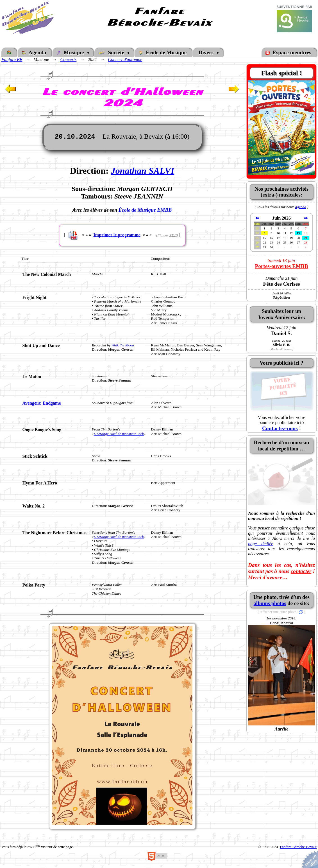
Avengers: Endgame (42, 403)
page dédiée (261, 544)
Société (113, 52)
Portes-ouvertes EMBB (281, 266)
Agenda (35, 52)
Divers (207, 52)
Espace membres (289, 52)
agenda (301, 207)
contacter (301, 571)
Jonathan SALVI (143, 171)
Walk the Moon (123, 345)
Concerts (69, 59)
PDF (173, 235)
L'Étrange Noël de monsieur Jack (119, 434)
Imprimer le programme (117, 235)
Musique (72, 52)
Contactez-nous (280, 428)
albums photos (270, 603)
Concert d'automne (125, 59)
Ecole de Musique (163, 52)
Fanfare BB (12, 59)
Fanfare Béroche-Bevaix (298, 847)
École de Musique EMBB (145, 210)
